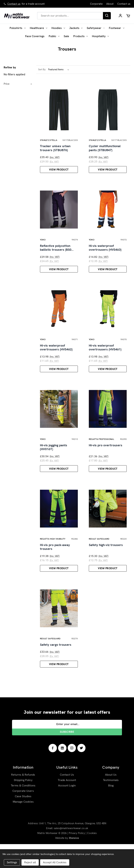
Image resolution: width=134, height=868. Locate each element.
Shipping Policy (23, 804)
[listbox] (59, 70)
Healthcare (39, 28)
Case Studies (23, 820)
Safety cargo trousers (56, 668)
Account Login (67, 809)
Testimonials (111, 804)
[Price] (18, 84)
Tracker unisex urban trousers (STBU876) (55, 152)
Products (81, 36)
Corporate (96, 4)
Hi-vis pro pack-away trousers (55, 567)
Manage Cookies (23, 826)
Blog (111, 809)
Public (54, 36)
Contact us (14, 4)
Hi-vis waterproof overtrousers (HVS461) (105, 359)
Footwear (117, 28)
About (110, 4)
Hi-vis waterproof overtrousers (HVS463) (105, 256)
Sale (66, 36)
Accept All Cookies (55, 862)
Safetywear (96, 28)
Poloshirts (18, 28)
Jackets (76, 28)
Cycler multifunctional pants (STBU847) (105, 152)
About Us (111, 799)
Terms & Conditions (23, 809)
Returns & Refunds (23, 799)
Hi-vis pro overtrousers (106, 461)
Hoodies (58, 28)
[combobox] (70, 16)
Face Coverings (35, 36)
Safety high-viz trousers (106, 565)
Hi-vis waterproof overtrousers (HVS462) (56, 359)
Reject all (30, 862)
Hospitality (100, 36)
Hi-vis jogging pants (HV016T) (54, 463)
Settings (12, 862)
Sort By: (42, 69)
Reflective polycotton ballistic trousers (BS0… (57, 256)
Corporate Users (23, 815)
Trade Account (67, 804)
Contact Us (67, 799)
